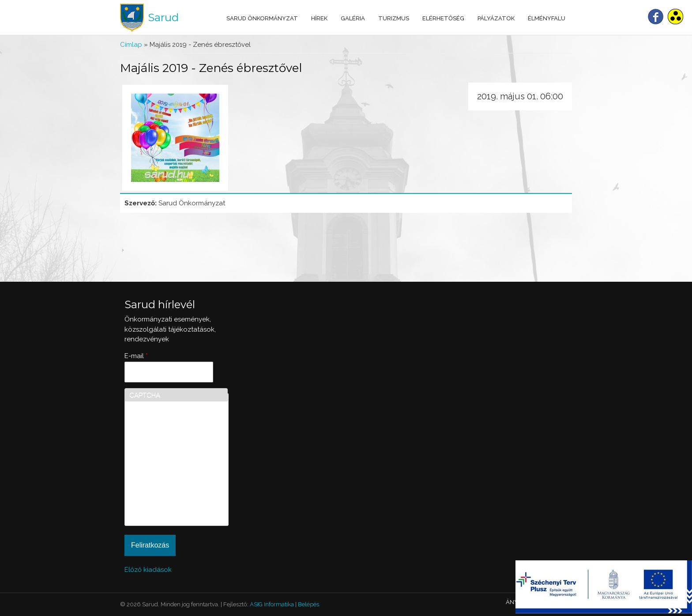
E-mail (136, 356)
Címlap (131, 45)
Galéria (353, 18)
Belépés (308, 604)
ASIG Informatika (272, 604)
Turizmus (394, 18)
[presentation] (165, 489)
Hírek (319, 18)
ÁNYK (514, 602)
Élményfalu (547, 18)
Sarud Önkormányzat (262, 18)
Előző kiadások (148, 570)
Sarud (163, 17)
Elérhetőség (443, 18)
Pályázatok (496, 18)
